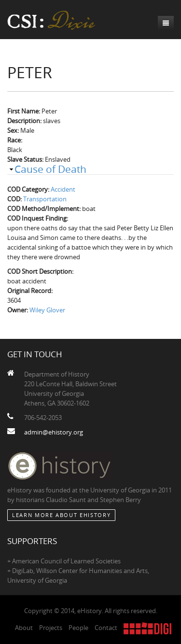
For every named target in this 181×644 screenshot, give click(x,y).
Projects (51, 628)
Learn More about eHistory (61, 515)
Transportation (45, 199)
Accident (63, 189)
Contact (106, 628)
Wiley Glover (47, 310)
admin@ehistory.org (54, 432)
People (78, 628)
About (24, 628)
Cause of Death (50, 169)
